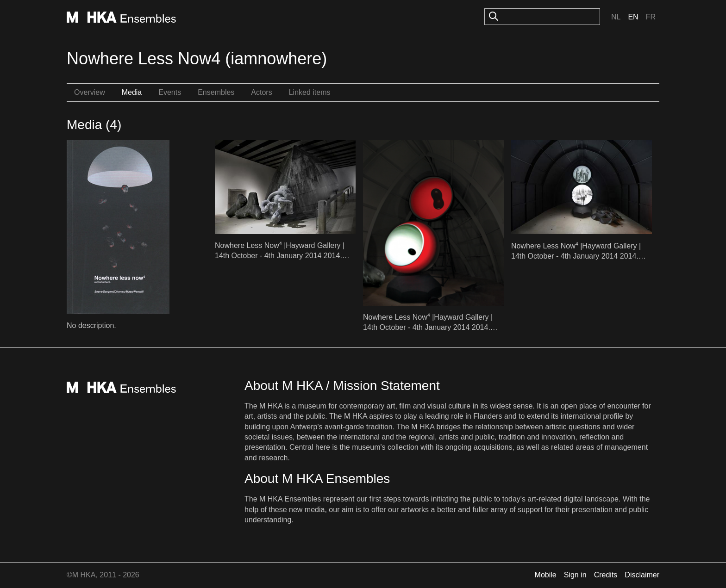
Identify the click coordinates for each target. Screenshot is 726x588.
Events (170, 92)
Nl (616, 17)
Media (132, 92)
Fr (651, 17)
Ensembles (216, 92)
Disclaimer (642, 575)
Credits (606, 575)
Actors (261, 92)
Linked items (310, 92)
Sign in (575, 575)
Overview (90, 92)
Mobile (546, 575)
